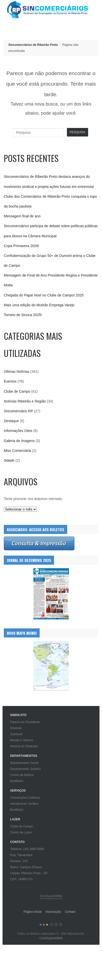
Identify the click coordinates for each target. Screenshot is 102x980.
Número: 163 (19, 861)
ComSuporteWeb (51, 938)
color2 (44, 925)
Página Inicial (32, 912)
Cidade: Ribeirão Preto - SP (29, 873)
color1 (41, 925)
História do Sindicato (24, 746)
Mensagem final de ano (22, 216)
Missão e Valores (22, 740)
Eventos (10, 381)
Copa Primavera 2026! (21, 246)
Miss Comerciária (17, 451)
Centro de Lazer (21, 832)
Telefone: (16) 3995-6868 (27, 849)
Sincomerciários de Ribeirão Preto (53, 10)
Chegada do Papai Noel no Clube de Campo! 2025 (44, 295)
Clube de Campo (17, 391)
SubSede (16, 734)
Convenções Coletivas (25, 798)
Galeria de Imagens (19, 441)
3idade (9, 460)
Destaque (11, 421)
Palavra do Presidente (25, 722)
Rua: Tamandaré (21, 855)
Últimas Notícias (17, 371)
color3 (47, 925)
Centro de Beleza (22, 775)
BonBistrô (17, 781)
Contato (70, 912)
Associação (53, 912)
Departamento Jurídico (25, 769)
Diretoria (16, 728)
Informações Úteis (18, 431)
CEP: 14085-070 (21, 879)
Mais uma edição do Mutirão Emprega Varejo (39, 305)
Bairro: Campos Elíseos (26, 867)
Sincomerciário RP (18, 411)
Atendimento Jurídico (24, 804)
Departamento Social (24, 763)
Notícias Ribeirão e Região (25, 401)
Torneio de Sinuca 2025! (23, 315)
